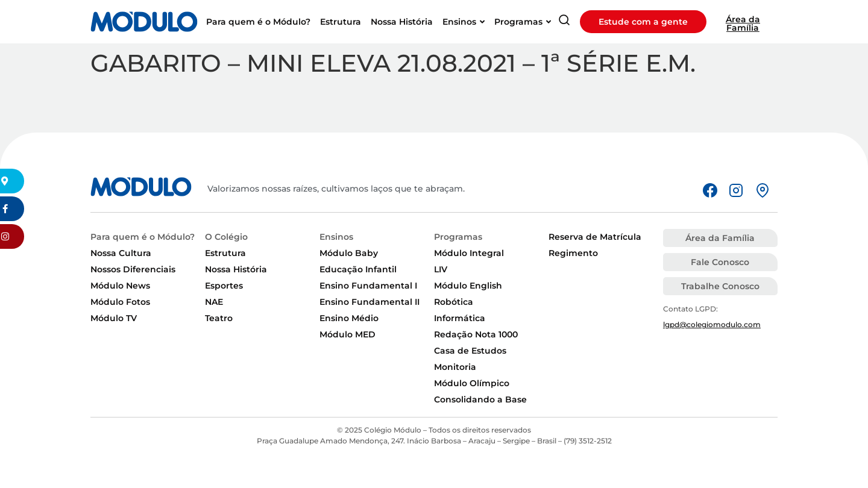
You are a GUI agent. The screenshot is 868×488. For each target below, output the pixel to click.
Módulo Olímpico (472, 383)
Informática (460, 318)
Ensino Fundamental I (368, 286)
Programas (458, 237)
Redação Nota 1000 (476, 334)
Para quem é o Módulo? (143, 237)
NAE (214, 302)
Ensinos (336, 237)
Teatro (219, 318)
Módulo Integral (469, 253)
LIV (441, 269)
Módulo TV (114, 318)
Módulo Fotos (120, 302)
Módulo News (120, 286)
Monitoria (455, 367)
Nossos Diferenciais (133, 269)
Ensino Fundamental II (370, 302)
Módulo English (468, 286)
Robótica (454, 302)
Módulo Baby (349, 253)
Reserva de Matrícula (595, 237)
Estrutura (225, 253)
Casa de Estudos (470, 351)
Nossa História (236, 269)
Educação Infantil (358, 269)
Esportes (224, 286)
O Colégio (226, 237)
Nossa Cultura (121, 253)
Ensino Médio (349, 318)
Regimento (573, 253)
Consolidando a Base (480, 399)
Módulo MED (348, 334)
